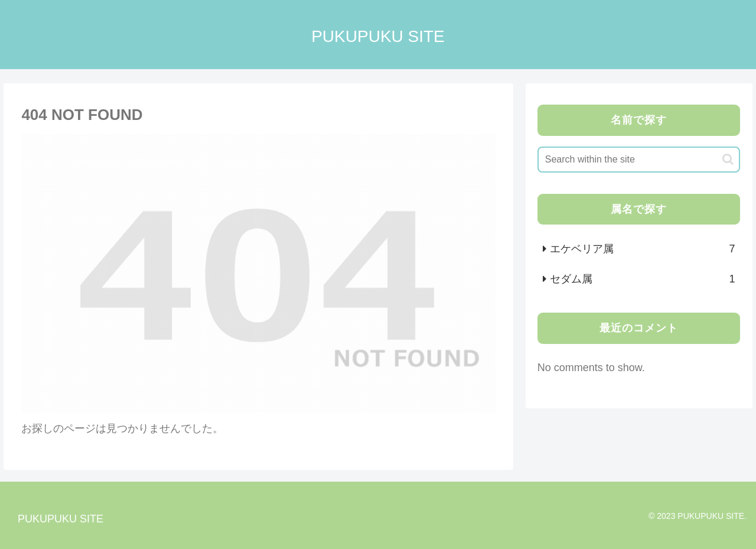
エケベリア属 (643, 249)
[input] (639, 160)
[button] (728, 159)
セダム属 (643, 279)
